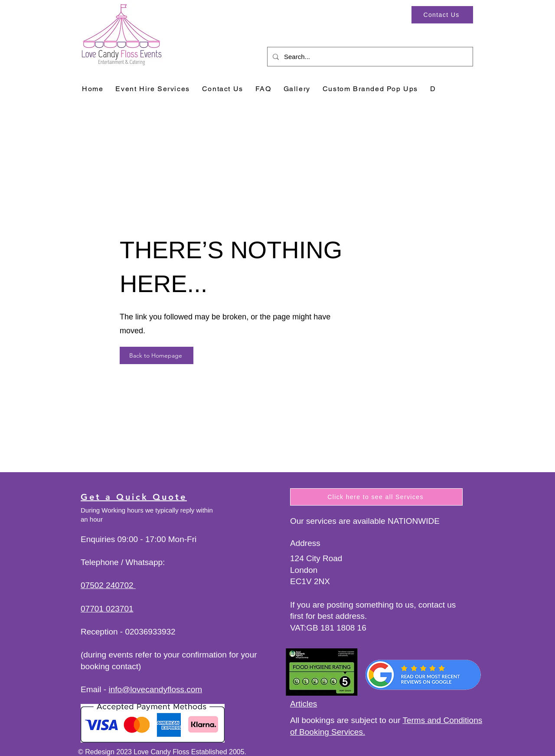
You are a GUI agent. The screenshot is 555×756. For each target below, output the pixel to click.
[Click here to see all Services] (376, 497)
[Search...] (369, 57)
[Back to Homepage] (157, 355)
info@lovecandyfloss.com (155, 689)
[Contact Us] (442, 15)
